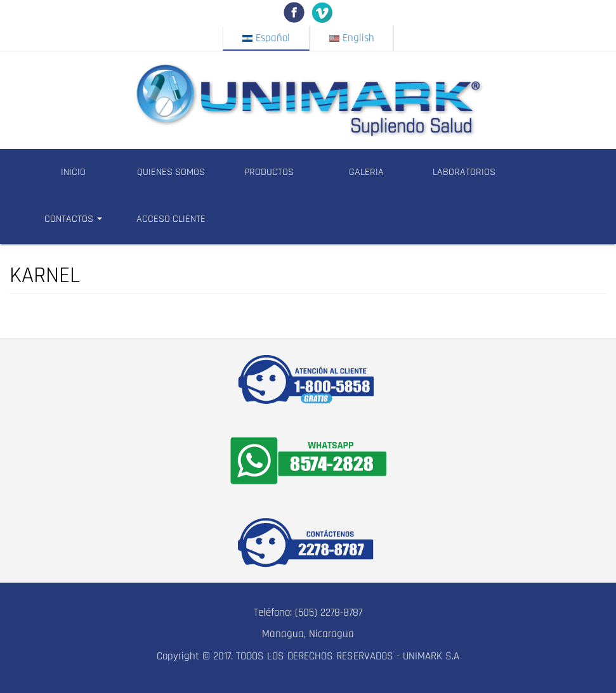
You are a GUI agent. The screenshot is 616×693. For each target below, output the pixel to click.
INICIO (73, 172)
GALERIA (366, 172)
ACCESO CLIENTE (171, 219)
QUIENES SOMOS (171, 172)
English (352, 38)
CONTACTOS (73, 219)
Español (266, 38)
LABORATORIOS (464, 172)
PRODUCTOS (269, 172)
